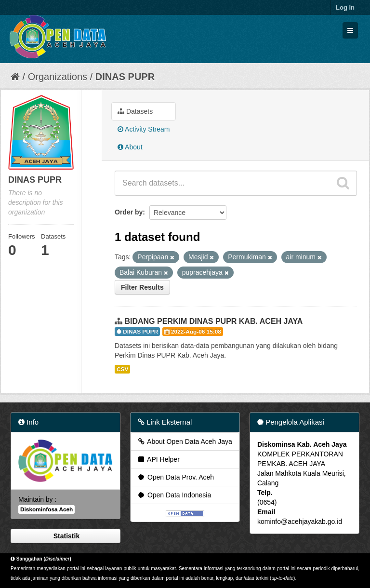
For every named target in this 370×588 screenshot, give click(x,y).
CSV (122, 369)
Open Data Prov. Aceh (175, 477)
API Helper (158, 459)
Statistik (66, 536)
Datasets (135, 111)
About (130, 147)
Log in (345, 7)
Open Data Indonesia (174, 495)
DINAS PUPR (125, 77)
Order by (129, 212)
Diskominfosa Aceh (46, 509)
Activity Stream (144, 129)
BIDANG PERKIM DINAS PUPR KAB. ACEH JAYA (213, 321)
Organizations (58, 77)
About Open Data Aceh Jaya (185, 441)
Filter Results (142, 287)
